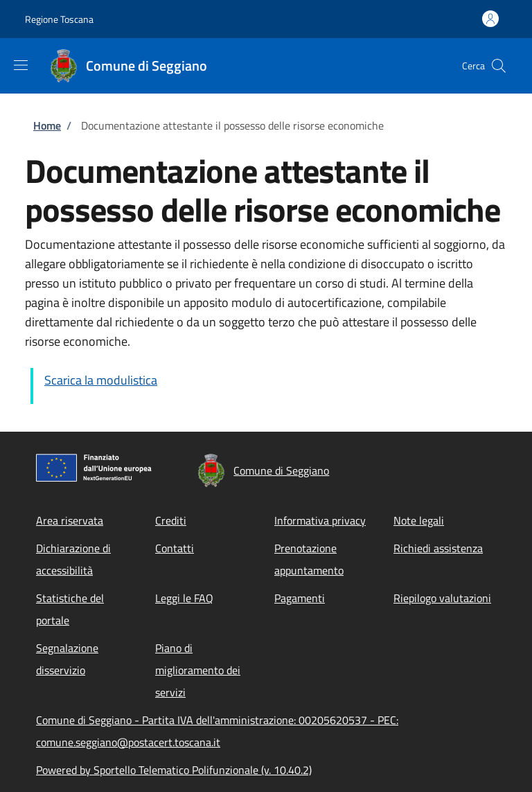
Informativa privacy (320, 520)
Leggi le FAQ (184, 598)
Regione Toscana (59, 19)
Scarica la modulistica (101, 380)
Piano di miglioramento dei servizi (198, 670)
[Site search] (499, 66)
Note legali (419, 520)
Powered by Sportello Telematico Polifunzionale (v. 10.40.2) (174, 770)
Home (47, 125)
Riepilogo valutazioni (442, 598)
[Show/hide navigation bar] (21, 65)
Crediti (171, 520)
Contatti (175, 548)
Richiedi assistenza (438, 548)
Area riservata (70, 520)
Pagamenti (300, 598)
